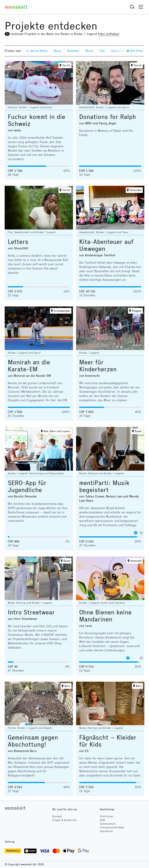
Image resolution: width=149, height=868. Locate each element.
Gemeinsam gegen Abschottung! (33, 741)
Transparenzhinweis (112, 827)
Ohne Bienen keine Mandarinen (105, 616)
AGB (102, 820)
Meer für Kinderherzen (98, 366)
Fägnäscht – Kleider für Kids (108, 741)
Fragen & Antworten (65, 820)
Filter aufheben (109, 34)
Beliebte (73, 51)
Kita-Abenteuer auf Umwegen (106, 245)
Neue (57, 51)
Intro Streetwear (31, 612)
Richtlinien (107, 816)
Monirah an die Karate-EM (29, 366)
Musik (89, 51)
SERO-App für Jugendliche (27, 486)
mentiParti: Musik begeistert (104, 486)
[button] (132, 7)
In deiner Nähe (37, 51)
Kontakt (57, 816)
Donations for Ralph (108, 117)
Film (102, 51)
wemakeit (15, 808)
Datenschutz (108, 824)
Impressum (106, 831)
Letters (18, 242)
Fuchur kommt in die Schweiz (36, 120)
